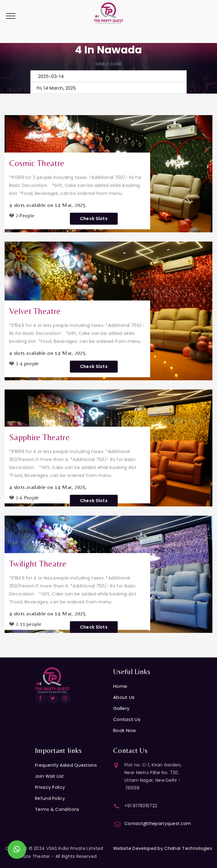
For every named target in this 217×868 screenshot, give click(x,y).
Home (120, 686)
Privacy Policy (50, 787)
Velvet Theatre (35, 311)
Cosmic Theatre (37, 163)
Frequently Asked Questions (66, 765)
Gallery (121, 708)
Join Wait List (49, 776)
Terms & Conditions (57, 809)
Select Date (108, 64)
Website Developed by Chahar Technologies (163, 848)
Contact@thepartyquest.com (158, 823)
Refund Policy (50, 798)
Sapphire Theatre (39, 437)
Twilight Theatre (38, 564)
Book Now (124, 730)
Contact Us (127, 719)
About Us (124, 697)
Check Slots (94, 219)
